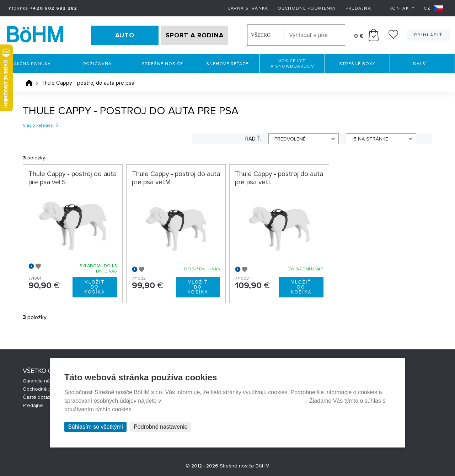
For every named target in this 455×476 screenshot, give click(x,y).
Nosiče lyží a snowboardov (292, 64)
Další (422, 64)
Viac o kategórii (39, 125)
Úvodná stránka (29, 83)
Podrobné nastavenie (160, 427)
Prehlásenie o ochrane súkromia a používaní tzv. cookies (234, 401)
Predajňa (358, 8)
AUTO (125, 35)
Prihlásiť (428, 35)
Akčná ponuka (32, 64)
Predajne (33, 405)
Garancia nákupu (42, 381)
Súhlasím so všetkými (95, 427)
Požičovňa (97, 64)
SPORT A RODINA (195, 35)
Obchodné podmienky (307, 8)
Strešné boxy (357, 64)
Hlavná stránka (246, 8)
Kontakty (402, 8)
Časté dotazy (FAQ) (44, 397)
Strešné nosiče (162, 64)
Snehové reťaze (227, 64)
